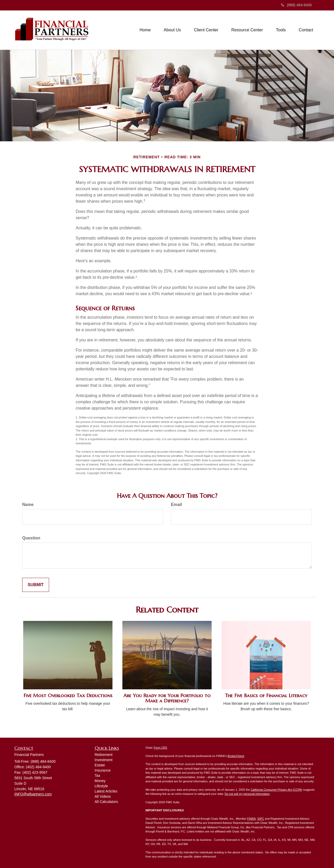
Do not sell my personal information (247, 794)
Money (100, 781)
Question (31, 538)
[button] (172, 30)
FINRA (251, 819)
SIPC (261, 819)
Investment (104, 760)
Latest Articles (106, 791)
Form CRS (160, 748)
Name (28, 505)
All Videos (103, 796)
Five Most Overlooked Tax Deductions (68, 695)
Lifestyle (101, 786)
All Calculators (106, 802)
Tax (98, 776)
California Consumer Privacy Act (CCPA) (277, 790)
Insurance (103, 770)
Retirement (104, 755)
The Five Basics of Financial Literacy (266, 695)
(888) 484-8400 (297, 5)
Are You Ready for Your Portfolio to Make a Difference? (167, 698)
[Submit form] (36, 585)
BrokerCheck (236, 756)
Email (177, 505)
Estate (100, 765)
